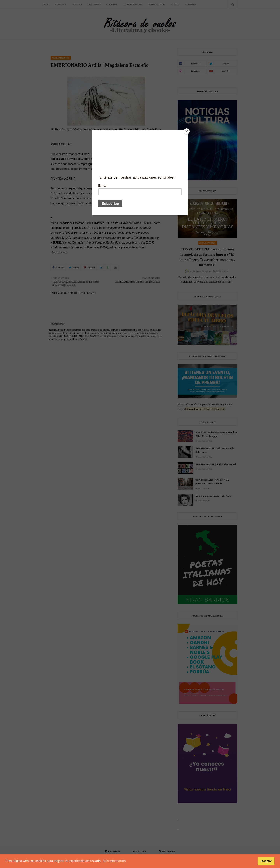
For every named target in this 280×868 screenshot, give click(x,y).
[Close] (187, 131)
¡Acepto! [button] (266, 861)
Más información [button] (114, 861)
